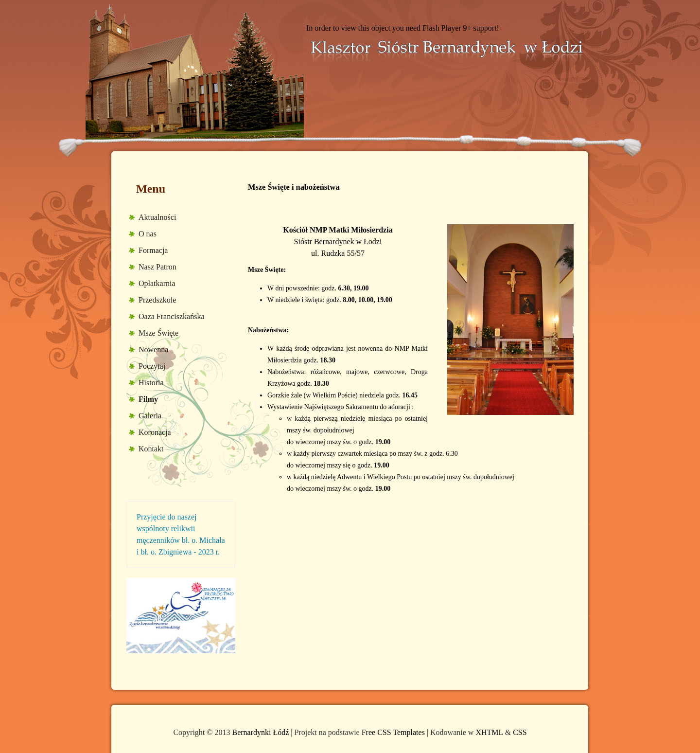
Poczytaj (152, 366)
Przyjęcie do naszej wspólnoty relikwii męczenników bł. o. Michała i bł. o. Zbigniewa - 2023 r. (181, 534)
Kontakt (151, 449)
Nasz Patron (157, 267)
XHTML (489, 732)
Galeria (150, 416)
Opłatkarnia (157, 283)
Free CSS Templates (393, 732)
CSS (520, 732)
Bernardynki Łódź (260, 732)
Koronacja (155, 432)
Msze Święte (158, 333)
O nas (148, 234)
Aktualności (157, 217)
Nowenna (153, 350)
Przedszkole (157, 300)
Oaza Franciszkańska (172, 316)
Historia (151, 383)
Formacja (153, 250)
